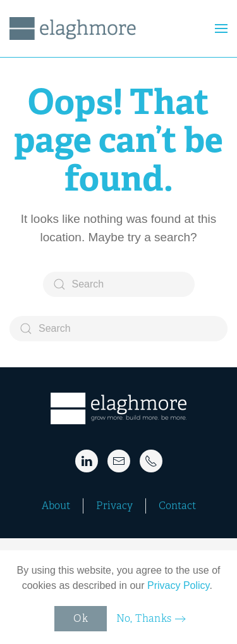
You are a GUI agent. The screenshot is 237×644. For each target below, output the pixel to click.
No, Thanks (144, 618)
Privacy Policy (178, 585)
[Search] (119, 284)
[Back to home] (75, 28)
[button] (221, 28)
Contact (177, 506)
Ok (81, 618)
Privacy (114, 506)
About (56, 506)
